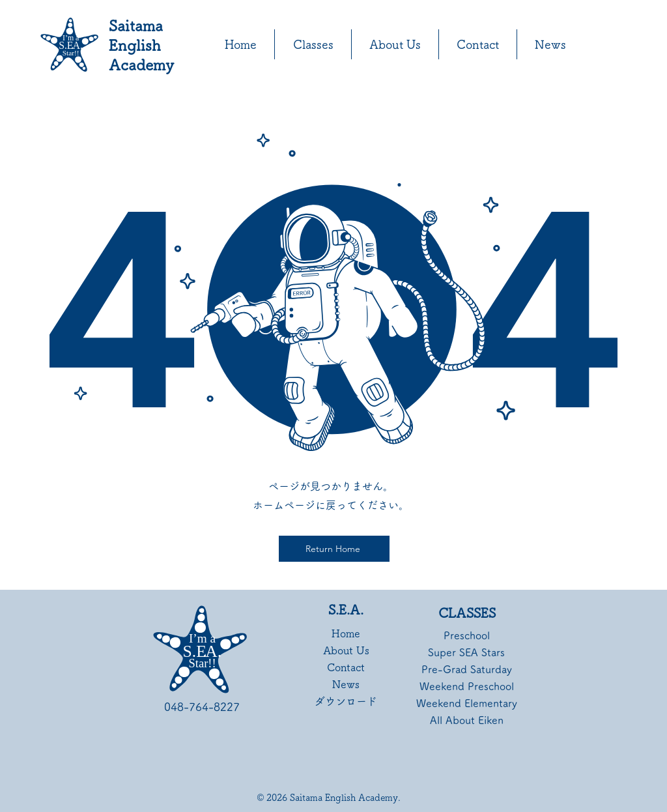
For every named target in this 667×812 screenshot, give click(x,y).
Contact (346, 667)
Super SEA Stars (467, 652)
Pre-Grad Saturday (467, 669)
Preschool (467, 635)
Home (346, 633)
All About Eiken (467, 720)
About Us (346, 650)
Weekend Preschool (467, 686)
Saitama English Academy (141, 45)
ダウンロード (346, 701)
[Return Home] (334, 549)
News (346, 684)
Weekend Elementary (467, 703)
